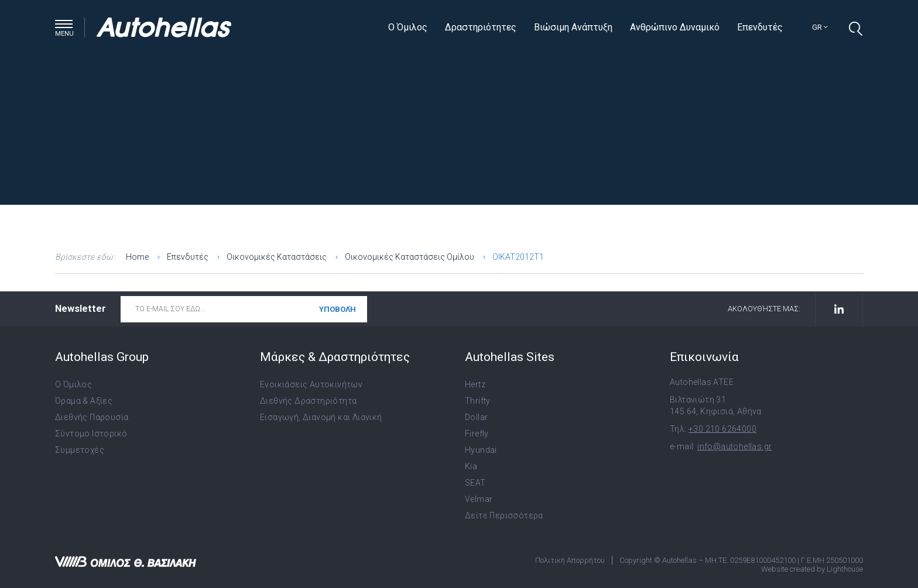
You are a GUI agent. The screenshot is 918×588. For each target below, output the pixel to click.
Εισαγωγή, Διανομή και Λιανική (321, 417)
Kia (471, 466)
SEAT (475, 483)
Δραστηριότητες (481, 27)
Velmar (479, 499)
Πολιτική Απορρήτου (570, 560)
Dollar (476, 417)
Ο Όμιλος (408, 27)
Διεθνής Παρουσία (92, 417)
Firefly (477, 434)
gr (820, 27)
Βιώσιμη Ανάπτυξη (573, 27)
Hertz (475, 384)
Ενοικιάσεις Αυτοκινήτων (311, 384)
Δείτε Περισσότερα (504, 515)
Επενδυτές (760, 27)
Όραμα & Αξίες (84, 401)
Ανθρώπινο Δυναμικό (675, 27)
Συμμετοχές (80, 450)
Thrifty (478, 401)
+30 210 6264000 (722, 429)
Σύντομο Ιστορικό (91, 434)
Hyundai (481, 450)
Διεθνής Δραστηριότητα (308, 401)
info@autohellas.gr (734, 446)
